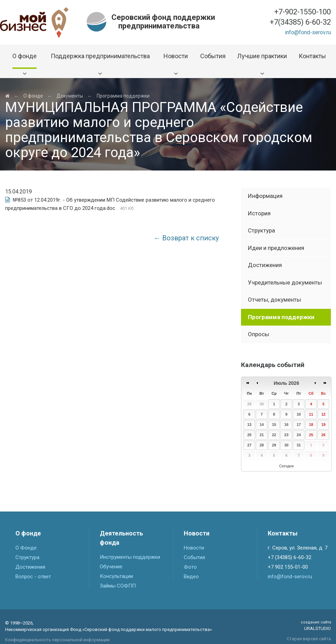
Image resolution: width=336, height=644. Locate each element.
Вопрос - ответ (33, 577)
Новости (194, 548)
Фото (190, 567)
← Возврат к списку (186, 238)
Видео (191, 577)
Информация (265, 196)
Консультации (116, 576)
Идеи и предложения (276, 248)
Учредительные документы (285, 282)
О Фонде (26, 548)
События (194, 557)
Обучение (111, 567)
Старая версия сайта (309, 639)
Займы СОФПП (118, 586)
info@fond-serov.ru (308, 32)
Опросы (259, 334)
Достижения (265, 265)
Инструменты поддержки (130, 557)
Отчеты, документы (274, 300)
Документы (70, 96)
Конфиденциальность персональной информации (57, 640)
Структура (261, 230)
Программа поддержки (123, 96)
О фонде (33, 96)
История (259, 213)
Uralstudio (316, 626)
